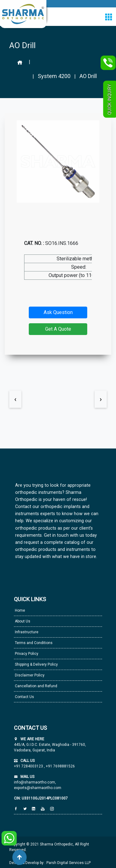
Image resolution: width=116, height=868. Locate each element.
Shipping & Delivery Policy (36, 664)
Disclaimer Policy (29, 675)
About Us (22, 621)
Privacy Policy (26, 654)
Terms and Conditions (33, 643)
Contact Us (24, 697)
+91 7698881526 (60, 766)
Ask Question (58, 312)
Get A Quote (58, 329)
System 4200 (54, 76)
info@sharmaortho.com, (35, 782)
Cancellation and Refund (36, 686)
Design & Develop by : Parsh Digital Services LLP (50, 863)
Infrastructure (26, 632)
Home (19, 610)
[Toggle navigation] (108, 17)
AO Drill (88, 76)
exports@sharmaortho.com (38, 788)
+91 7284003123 (29, 766)
